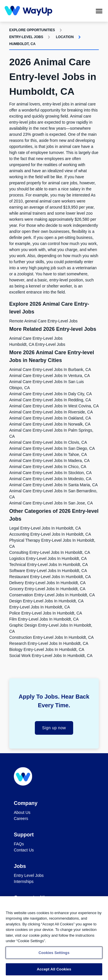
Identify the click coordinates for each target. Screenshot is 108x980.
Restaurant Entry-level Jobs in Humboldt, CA (50, 577)
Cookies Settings (54, 953)
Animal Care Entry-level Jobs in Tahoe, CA (48, 454)
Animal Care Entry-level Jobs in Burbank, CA (50, 370)
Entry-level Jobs (26, 37)
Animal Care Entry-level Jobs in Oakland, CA (50, 418)
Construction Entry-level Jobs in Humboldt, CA (51, 637)
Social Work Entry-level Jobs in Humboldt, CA (51, 656)
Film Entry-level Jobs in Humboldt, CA (44, 619)
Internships (24, 881)
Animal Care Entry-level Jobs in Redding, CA (50, 400)
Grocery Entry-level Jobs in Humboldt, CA (47, 589)
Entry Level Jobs (29, 875)
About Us (22, 812)
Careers (21, 818)
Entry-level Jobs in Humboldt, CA (40, 607)
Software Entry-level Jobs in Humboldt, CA (48, 571)
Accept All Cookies (54, 969)
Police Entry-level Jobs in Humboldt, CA (46, 613)
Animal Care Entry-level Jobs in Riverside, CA (51, 412)
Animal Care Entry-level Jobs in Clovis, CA (48, 442)
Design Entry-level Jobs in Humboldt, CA (46, 601)
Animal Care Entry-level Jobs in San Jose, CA (51, 503)
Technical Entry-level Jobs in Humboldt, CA (49, 565)
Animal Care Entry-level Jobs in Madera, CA (49, 461)
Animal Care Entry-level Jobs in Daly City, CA (51, 394)
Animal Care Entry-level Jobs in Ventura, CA (50, 376)
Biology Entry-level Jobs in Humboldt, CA (47, 649)
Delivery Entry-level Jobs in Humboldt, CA (47, 583)
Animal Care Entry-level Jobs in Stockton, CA (50, 473)
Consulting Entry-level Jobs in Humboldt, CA (50, 552)
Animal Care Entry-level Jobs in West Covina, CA (54, 406)
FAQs (19, 844)
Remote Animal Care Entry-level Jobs (43, 321)
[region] (54, 938)
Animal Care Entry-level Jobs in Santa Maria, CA (53, 485)
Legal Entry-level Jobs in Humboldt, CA (45, 528)
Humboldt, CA (22, 44)
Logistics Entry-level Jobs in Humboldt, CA (48, 558)
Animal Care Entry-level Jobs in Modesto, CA (50, 479)
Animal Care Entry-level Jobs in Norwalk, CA (50, 424)
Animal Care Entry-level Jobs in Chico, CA (48, 467)
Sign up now (54, 728)
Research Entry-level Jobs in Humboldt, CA (49, 643)
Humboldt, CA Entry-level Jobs (37, 344)
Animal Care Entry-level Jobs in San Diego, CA (52, 448)
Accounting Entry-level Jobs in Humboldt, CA (50, 534)
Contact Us (24, 850)
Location (65, 37)
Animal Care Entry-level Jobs (36, 338)
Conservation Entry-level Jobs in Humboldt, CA (52, 595)
